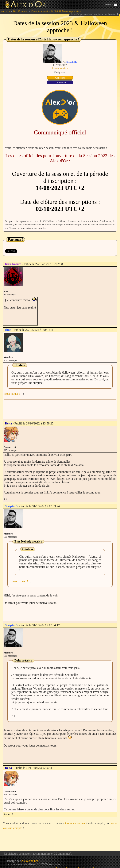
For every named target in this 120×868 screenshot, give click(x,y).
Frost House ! (12, 394)
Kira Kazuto (13, 264)
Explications (60, 82)
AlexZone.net (29, 861)
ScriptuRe (72, 62)
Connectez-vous (75, 823)
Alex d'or (6, 11)
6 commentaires (60, 68)
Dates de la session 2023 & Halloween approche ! (56, 11)
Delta (8, 423)
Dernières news (21, 11)
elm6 (8, 330)
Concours (60, 78)
